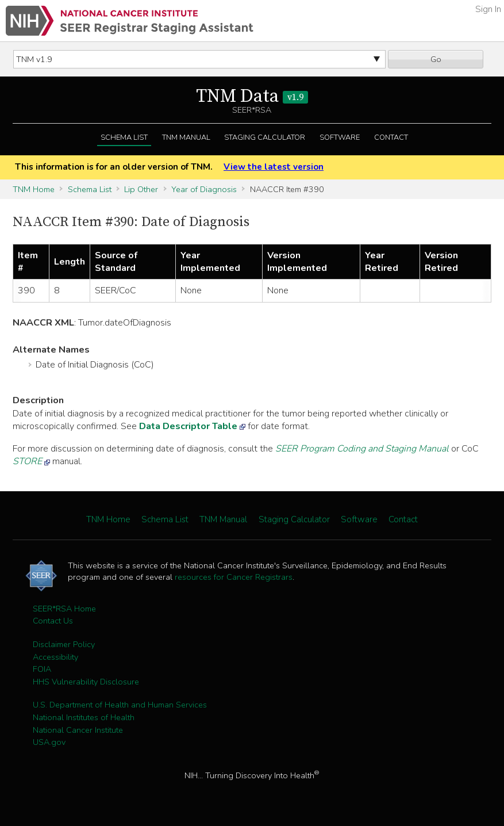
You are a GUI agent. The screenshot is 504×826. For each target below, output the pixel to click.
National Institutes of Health (84, 717)
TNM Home (34, 189)
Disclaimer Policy (64, 644)
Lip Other (141, 189)
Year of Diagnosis (204, 189)
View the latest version (274, 167)
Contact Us (53, 621)
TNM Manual (186, 137)
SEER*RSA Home (64, 609)
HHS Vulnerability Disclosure (86, 682)
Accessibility (55, 657)
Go (436, 59)
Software (340, 137)
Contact (391, 137)
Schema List (124, 137)
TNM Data (252, 97)
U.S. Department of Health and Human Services (120, 705)
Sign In (488, 9)
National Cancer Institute (78, 730)
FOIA (42, 669)
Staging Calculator (265, 137)
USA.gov (49, 742)
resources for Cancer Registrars (234, 577)
